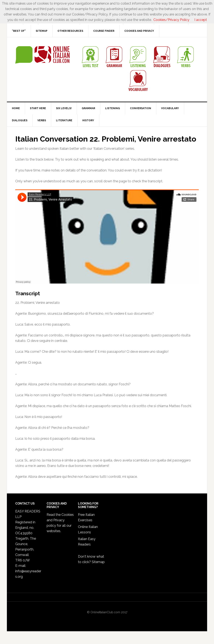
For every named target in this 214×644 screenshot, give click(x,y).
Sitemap (98, 562)
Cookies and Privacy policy (60, 520)
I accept (201, 20)
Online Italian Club (42, 55)
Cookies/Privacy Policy (171, 20)
